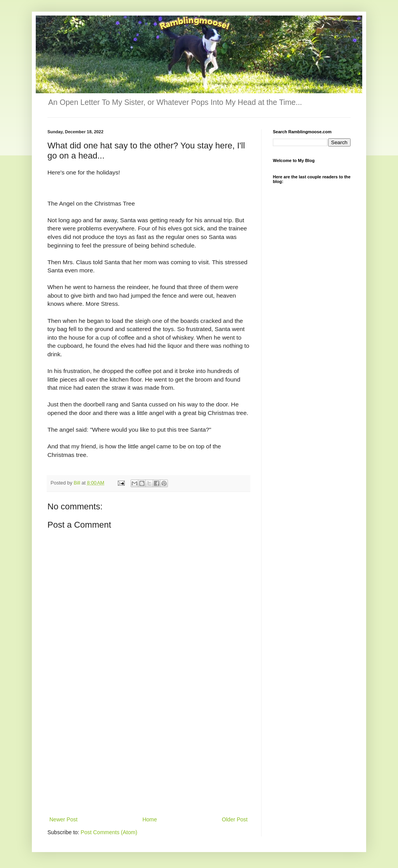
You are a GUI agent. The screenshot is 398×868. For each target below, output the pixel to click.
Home (149, 819)
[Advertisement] (148, 756)
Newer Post (63, 819)
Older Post (235, 819)
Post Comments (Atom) (109, 832)
